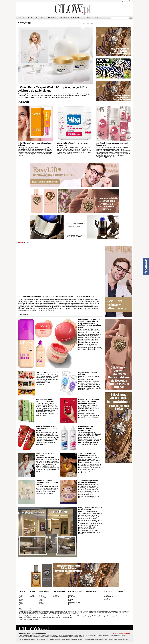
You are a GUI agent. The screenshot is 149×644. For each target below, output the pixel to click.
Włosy (21, 601)
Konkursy (77, 18)
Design (41, 601)
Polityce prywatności (122, 639)
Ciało (20, 602)
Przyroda (71, 599)
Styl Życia (40, 18)
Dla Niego (87, 18)
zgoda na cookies (127, 1)
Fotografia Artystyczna (74, 602)
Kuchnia (41, 602)
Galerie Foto (65, 18)
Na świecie (32, 597)
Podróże (71, 595)
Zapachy (21, 597)
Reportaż (71, 604)
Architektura (71, 597)
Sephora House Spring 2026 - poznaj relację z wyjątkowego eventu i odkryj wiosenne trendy (56, 296)
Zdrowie (21, 604)
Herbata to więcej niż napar (47, 372)
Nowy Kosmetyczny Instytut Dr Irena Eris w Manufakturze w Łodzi (90, 510)
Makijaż (21, 599)
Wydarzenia (52, 18)
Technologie (42, 597)
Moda (30, 18)
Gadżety (106, 598)
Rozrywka (42, 604)
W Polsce (32, 595)
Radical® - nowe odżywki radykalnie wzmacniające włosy (47, 428)
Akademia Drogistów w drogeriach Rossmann (88, 481)
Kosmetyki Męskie (108, 597)
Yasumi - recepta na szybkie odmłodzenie (87, 454)
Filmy (97, 18)
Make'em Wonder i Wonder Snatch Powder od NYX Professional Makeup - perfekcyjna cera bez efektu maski (90, 323)
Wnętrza (41, 599)
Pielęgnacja (22, 598)
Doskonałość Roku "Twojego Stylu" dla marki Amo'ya (47, 482)
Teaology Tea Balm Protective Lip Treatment (46, 400)
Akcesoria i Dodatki (44, 598)
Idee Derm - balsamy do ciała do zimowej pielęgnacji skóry (88, 428)
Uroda (22, 18)
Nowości (21, 595)
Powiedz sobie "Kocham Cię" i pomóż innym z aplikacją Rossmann (89, 401)
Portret (70, 598)
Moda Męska (107, 599)
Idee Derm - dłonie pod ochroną (88, 373)
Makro (70, 605)
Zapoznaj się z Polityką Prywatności (28, 619)
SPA (20, 605)
